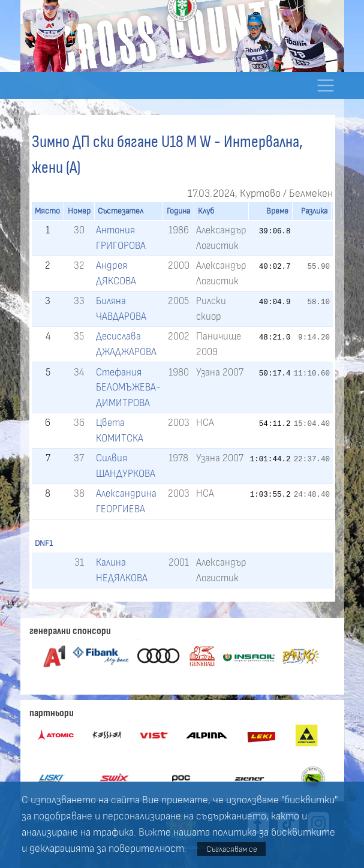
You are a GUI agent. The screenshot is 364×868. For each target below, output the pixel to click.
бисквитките (303, 833)
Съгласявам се (232, 849)
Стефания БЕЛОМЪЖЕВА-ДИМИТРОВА (128, 388)
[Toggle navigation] (326, 85)
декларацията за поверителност (107, 849)
